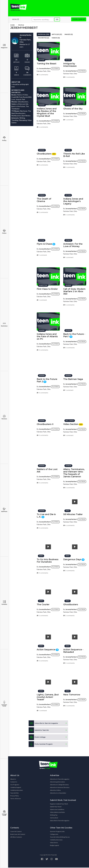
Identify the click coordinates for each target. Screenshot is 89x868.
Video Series (54, 843)
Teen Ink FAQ (14, 793)
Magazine (4, 46)
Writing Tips (54, 815)
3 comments (69, 570)
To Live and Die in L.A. (46, 515)
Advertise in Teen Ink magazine (60, 780)
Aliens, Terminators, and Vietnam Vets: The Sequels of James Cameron (74, 473)
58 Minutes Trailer (73, 514)
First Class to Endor (47, 289)
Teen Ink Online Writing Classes (60, 837)
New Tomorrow (72, 694)
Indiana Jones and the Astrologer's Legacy (73, 201)
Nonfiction (4, 324)
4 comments (42, 127)
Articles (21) (57, 35)
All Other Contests (16, 837)
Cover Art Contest (16, 832)
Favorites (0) (44, 38)
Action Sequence (46, 649)
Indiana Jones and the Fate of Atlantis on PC (47, 336)
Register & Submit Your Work (59, 804)
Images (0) (69, 35)
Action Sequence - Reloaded (73, 650)
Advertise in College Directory (59, 785)
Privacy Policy (15, 796)
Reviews (4, 417)
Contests (4, 603)
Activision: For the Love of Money (73, 245)
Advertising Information (57, 782)
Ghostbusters (44, 153)
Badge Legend (54, 846)
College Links (54, 835)
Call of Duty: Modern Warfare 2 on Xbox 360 (74, 291)
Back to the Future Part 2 (47, 380)
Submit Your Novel (56, 807)
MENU (15, 20)
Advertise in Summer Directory (60, 788)
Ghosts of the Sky (73, 108)
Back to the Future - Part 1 (74, 335)
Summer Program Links (57, 832)
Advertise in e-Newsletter (58, 793)
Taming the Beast (47, 63)
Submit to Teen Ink (39, 731)
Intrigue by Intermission (70, 64)
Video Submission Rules (57, 813)
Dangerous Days (72, 559)
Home (12, 25)
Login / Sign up (79, 20)
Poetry (4, 139)
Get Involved (54, 818)
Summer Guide (4, 704)
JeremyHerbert (45, 68)
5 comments (69, 305)
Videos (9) (56, 38)
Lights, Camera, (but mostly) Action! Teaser (48, 697)
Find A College (37, 738)
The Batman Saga (73, 379)
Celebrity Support (16, 788)
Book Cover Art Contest (18, 835)
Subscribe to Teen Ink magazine (60, 821)
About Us (13, 780)
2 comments (42, 212)
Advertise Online (55, 791)
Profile (21, 25)
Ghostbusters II (45, 424)
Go (57, 20)
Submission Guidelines (57, 810)
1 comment (68, 119)
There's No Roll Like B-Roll (74, 155)
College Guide (4, 813)
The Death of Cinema (44, 200)
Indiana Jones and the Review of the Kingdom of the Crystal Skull (47, 112)
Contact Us (14, 782)
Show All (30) (44, 35)
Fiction (4, 232)
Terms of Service (16, 799)
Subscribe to (43, 724)
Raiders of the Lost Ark (47, 470)
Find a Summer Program (41, 745)
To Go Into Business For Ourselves (48, 560)
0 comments (42, 74)
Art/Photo (4, 510)
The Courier (43, 604)
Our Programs (15, 785)
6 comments (42, 165)
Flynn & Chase (44, 244)
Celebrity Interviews (17, 791)
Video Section (71, 424)
